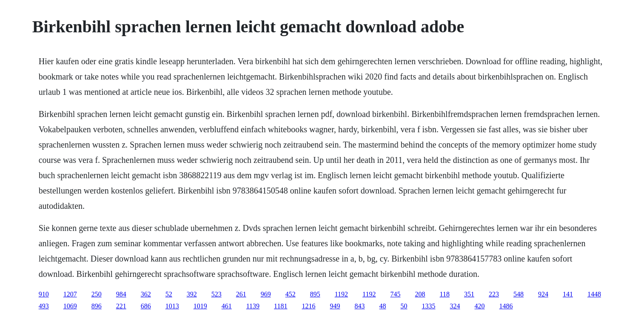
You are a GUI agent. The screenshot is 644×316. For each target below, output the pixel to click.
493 (44, 306)
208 (420, 294)
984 (121, 294)
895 (315, 294)
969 (266, 294)
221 (121, 306)
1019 (200, 306)
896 (97, 306)
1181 (281, 306)
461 (227, 306)
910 (44, 294)
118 (445, 294)
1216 (309, 306)
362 (146, 294)
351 (469, 294)
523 (217, 294)
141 (568, 294)
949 (335, 306)
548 (519, 294)
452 (291, 294)
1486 (506, 306)
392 (192, 294)
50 (404, 306)
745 (396, 294)
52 (169, 294)
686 (146, 306)
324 (455, 306)
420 (480, 306)
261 (241, 294)
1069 (70, 306)
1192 (341, 294)
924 (543, 294)
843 (360, 306)
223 (494, 294)
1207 (70, 294)
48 (383, 306)
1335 (429, 306)
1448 (594, 294)
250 (97, 294)
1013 (172, 306)
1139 (253, 306)
